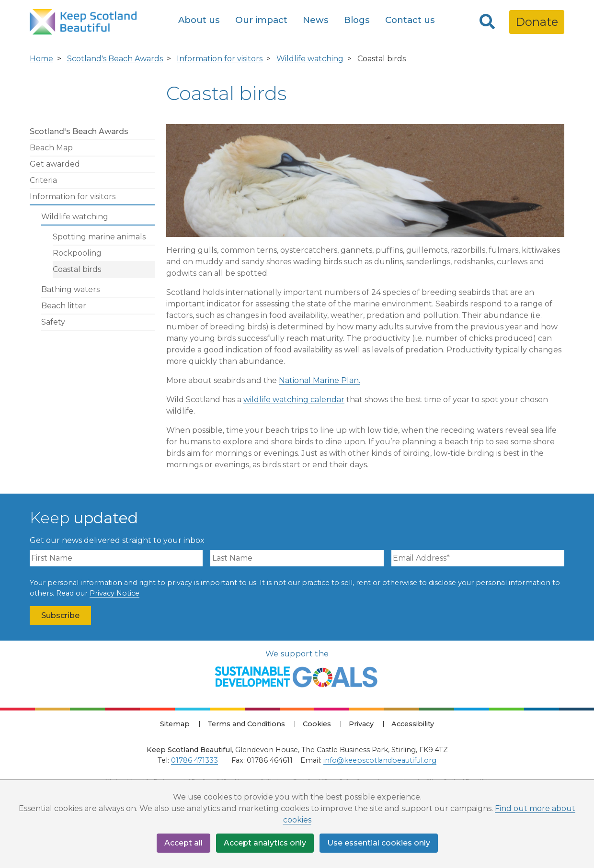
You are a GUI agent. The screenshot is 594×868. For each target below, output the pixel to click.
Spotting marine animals (99, 237)
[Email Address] (478, 558)
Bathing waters (70, 289)
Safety (53, 322)
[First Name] (116, 558)
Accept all (183, 843)
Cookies (317, 724)
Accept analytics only (265, 843)
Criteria (43, 180)
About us (199, 20)
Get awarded (55, 164)
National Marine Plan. (320, 380)
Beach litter (64, 306)
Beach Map (51, 148)
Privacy (361, 724)
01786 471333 (194, 760)
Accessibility (413, 724)
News (316, 20)
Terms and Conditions (246, 724)
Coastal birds (77, 269)
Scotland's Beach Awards (115, 59)
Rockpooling (77, 253)
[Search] (487, 22)
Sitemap (175, 724)
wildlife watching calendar (294, 400)
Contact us (410, 20)
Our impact (261, 20)
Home (41, 59)
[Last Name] (297, 558)
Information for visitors (220, 59)
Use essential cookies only (379, 843)
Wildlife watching (310, 59)
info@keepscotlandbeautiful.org (380, 760)
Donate (537, 22)
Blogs (357, 20)
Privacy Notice (114, 593)
